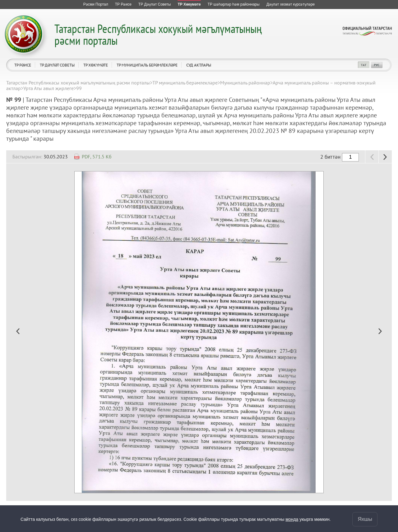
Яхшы (365, 519)
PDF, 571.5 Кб (97, 157)
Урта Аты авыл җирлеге (49, 88)
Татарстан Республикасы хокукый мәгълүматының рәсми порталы (158, 34)
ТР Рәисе (23, 65)
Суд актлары (199, 65)
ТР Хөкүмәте (96, 65)
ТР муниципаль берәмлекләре (147, 65)
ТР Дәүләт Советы (57, 65)
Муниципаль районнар (245, 83)
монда (292, 519)
